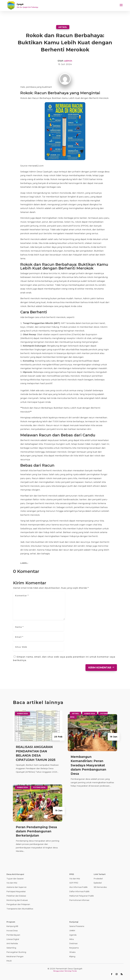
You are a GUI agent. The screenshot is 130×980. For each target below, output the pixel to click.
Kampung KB (12, 926)
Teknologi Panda (71, 971)
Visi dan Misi (12, 883)
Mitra (72, 939)
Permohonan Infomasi (79, 900)
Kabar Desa (22, 714)
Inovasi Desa (12, 931)
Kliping (72, 956)
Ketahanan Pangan (15, 956)
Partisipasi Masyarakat (16, 891)
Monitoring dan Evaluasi (17, 900)
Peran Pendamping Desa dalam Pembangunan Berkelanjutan (36, 831)
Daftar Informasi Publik (79, 891)
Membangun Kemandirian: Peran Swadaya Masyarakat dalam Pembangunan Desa (88, 765)
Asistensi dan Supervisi (16, 887)
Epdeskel (98, 883)
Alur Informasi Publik (78, 887)
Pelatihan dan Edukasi (16, 896)
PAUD (9, 961)
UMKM (72, 931)
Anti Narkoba (12, 943)
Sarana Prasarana (77, 926)
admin (68, 61)
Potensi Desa (39, 787)
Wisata (72, 952)
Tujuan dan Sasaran (15, 879)
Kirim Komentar (100, 668)
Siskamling (11, 948)
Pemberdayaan (13, 935)
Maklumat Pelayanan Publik (82, 896)
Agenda (73, 935)
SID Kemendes (100, 887)
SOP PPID (74, 883)
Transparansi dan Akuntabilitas (20, 909)
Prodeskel (98, 879)
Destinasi (73, 943)
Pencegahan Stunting (16, 952)
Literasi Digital (13, 939)
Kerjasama (74, 948)
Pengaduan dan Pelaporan (18, 904)
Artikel (63, 27)
